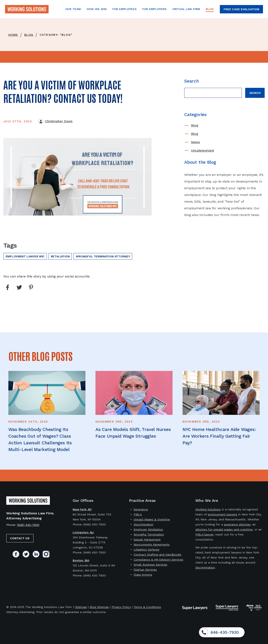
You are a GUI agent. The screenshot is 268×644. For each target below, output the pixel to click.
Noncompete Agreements (152, 544)
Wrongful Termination (149, 534)
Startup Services (145, 570)
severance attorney (237, 524)
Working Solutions (208, 509)
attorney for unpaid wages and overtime (224, 529)
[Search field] (213, 93)
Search (255, 93)
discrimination (205, 567)
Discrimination (143, 524)
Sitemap (81, 607)
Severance (141, 509)
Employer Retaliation (148, 529)
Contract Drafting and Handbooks (157, 555)
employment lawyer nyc (25, 256)
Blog (195, 125)
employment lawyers (222, 514)
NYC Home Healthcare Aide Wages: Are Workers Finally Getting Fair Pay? (219, 436)
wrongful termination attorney (103, 256)
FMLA (138, 514)
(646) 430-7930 (28, 525)
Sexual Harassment (147, 539)
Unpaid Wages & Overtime (152, 519)
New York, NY (82, 509)
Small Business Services (150, 565)
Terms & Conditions (147, 607)
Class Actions (143, 575)
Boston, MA (81, 560)
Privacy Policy (121, 607)
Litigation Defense (146, 549)
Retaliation (60, 256)
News (195, 142)
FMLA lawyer (204, 534)
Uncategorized (202, 150)
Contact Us (20, 538)
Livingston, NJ (83, 532)
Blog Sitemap (99, 607)
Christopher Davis (59, 121)
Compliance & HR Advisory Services (158, 560)
